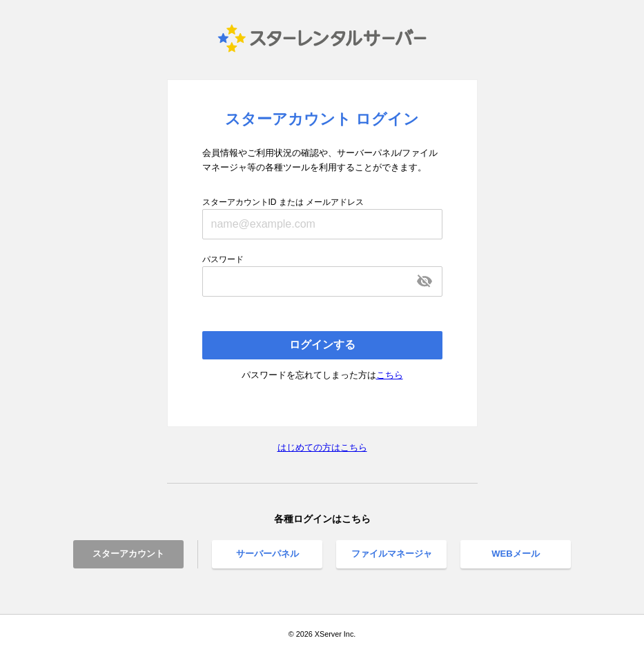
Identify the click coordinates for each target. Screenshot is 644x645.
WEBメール (515, 554)
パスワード (223, 259)
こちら (390, 375)
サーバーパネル (267, 554)
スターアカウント (128, 554)
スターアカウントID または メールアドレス (283, 202)
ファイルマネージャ (392, 554)
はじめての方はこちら (322, 447)
